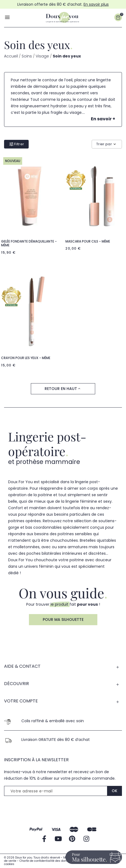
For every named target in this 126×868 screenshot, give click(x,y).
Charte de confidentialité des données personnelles (56, 861)
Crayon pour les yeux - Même (26, 358)
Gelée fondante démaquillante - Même (29, 243)
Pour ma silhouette (63, 619)
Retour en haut (63, 389)
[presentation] (45, 810)
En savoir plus (96, 4)
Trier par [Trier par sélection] (107, 144)
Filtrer (16, 144)
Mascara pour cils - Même (88, 241)
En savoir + (103, 119)
